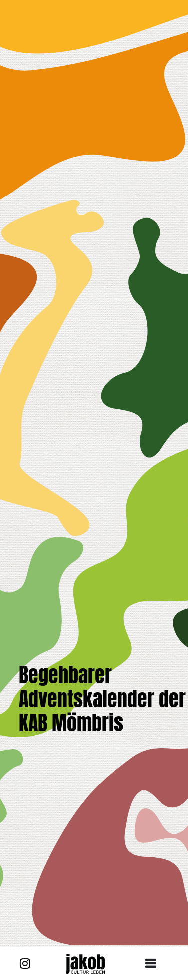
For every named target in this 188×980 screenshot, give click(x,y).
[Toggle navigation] (154, 964)
